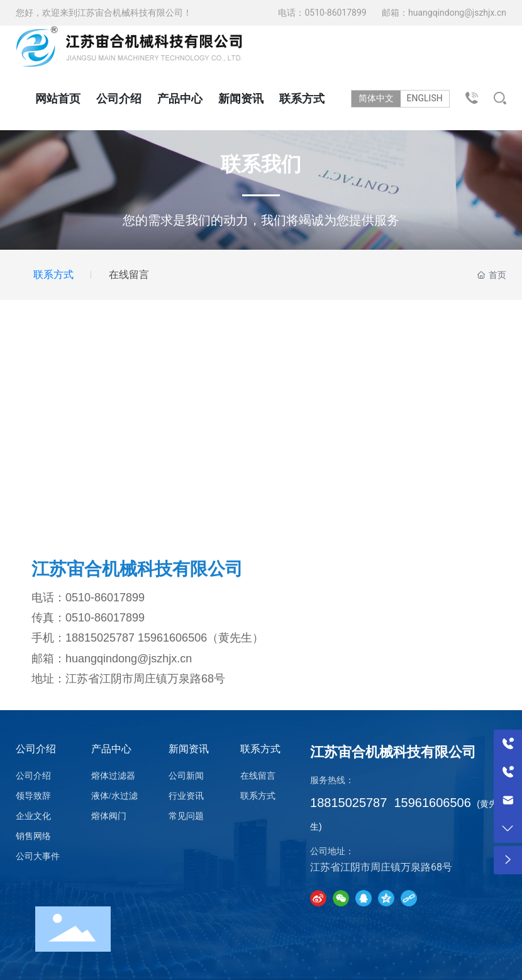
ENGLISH (428, 98)
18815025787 (100, 638)
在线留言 (129, 275)
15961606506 (172, 638)
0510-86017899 (336, 13)
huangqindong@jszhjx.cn (457, 13)
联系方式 (53, 275)
